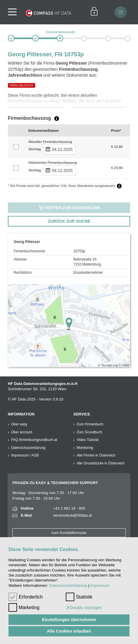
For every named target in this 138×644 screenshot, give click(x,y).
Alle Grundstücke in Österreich (101, 463)
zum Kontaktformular (69, 533)
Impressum (100, 585)
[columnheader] (17, 130)
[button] (84, 608)
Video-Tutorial (87, 440)
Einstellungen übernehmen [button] (69, 620)
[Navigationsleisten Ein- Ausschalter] (14, 12)
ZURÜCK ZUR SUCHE (69, 221)
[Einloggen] (94, 12)
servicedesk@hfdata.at (73, 515)
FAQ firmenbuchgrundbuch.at (34, 440)
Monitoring (85, 448)
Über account (22, 432)
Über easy (19, 424)
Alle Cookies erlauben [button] (69, 631)
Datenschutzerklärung (68, 585)
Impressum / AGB (25, 455)
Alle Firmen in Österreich (96, 455)
